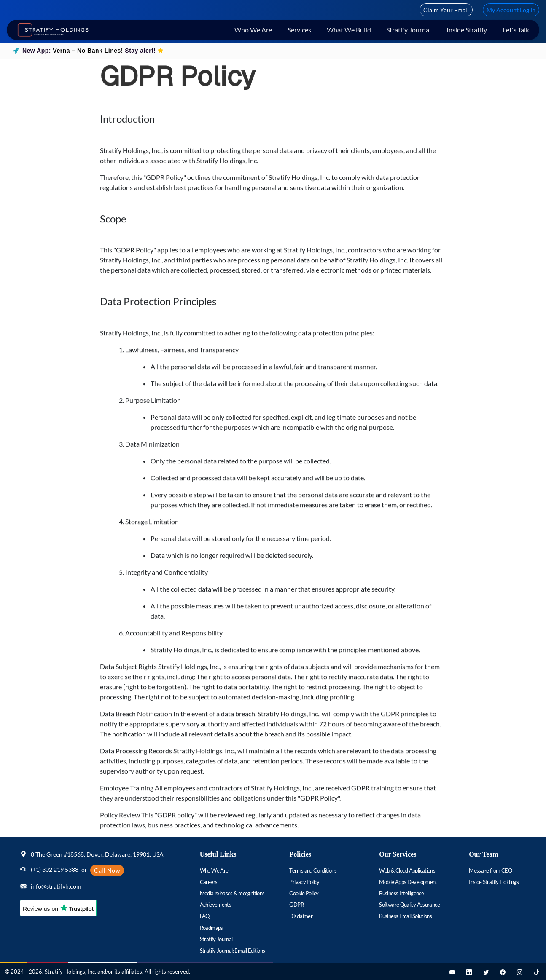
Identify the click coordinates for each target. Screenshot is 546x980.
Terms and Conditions (313, 870)
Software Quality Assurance (409, 905)
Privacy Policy (304, 882)
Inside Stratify (467, 30)
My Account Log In (511, 10)
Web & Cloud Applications (407, 870)
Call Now (107, 870)
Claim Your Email (446, 10)
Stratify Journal (409, 30)
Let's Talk (516, 30)
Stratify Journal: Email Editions (233, 951)
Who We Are (253, 30)
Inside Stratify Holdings (494, 882)
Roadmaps (211, 928)
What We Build (349, 30)
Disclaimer (301, 916)
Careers (209, 882)
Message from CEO (490, 870)
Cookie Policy (304, 893)
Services (299, 30)
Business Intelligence (401, 893)
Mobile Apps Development (408, 882)
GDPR (296, 905)
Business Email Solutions (405, 916)
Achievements (215, 905)
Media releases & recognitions (232, 893)
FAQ (205, 916)
